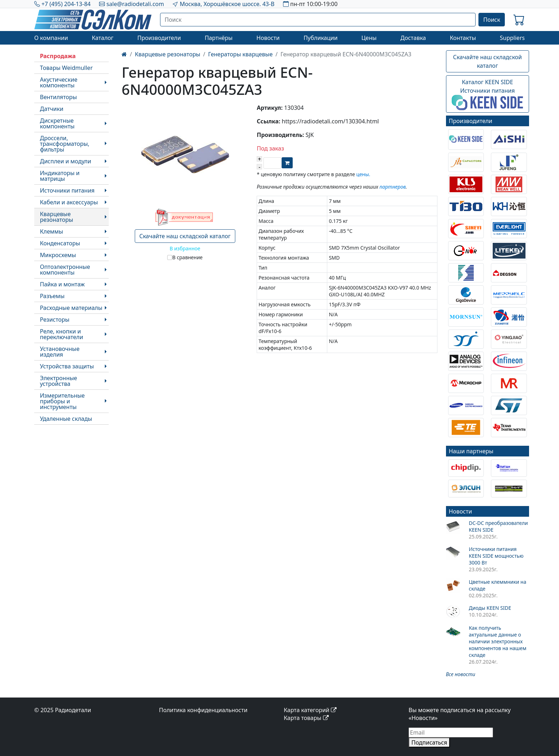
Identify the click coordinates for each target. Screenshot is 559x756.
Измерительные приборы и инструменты (62, 401)
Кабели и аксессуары (69, 202)
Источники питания (67, 190)
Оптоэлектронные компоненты (65, 270)
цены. (363, 174)
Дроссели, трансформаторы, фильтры (65, 144)
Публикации (320, 38)
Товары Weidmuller (66, 68)
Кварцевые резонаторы (57, 217)
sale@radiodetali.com (135, 4)
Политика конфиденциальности (203, 710)
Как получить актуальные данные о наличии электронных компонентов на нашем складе (498, 641)
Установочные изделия (60, 352)
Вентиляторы (58, 97)
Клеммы (52, 231)
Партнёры (219, 38)
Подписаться (429, 742)
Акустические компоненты (59, 82)
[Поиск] (318, 20)
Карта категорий (310, 710)
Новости (268, 38)
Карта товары (306, 718)
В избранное (185, 248)
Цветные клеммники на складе (498, 585)
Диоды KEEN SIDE (490, 608)
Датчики (52, 109)
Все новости (461, 674)
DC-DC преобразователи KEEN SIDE (498, 526)
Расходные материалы (71, 308)
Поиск (492, 20)
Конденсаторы (60, 243)
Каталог (102, 38)
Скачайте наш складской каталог (185, 236)
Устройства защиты (67, 366)
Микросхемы (58, 255)
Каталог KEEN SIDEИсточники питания (487, 94)
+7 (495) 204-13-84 (66, 4)
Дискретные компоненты (57, 123)
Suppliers (512, 38)
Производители (159, 38)
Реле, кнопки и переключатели (61, 334)
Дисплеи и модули (66, 161)
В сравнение (187, 257)
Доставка (413, 38)
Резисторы (55, 320)
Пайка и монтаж (62, 284)
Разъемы (52, 296)
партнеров (393, 187)
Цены (369, 38)
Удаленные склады (66, 419)
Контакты (463, 38)
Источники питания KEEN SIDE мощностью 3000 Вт (496, 556)
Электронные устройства (58, 381)
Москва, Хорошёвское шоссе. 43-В (227, 4)
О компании (51, 38)
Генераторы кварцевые (240, 54)
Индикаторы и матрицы (60, 176)
